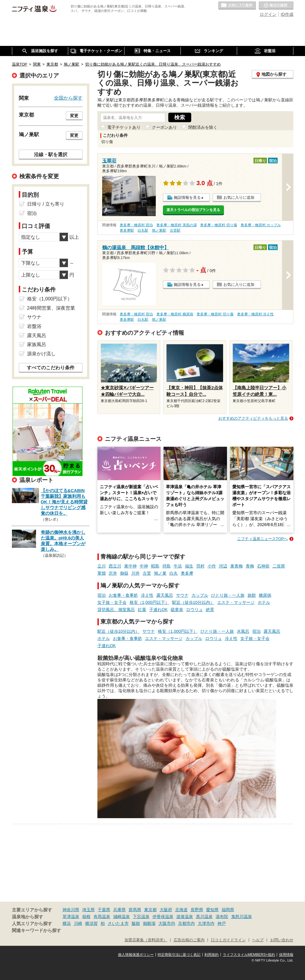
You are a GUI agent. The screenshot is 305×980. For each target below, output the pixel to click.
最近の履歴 (276, 6)
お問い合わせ (282, 940)
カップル (200, 595)
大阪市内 (167, 923)
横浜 (67, 923)
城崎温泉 (122, 917)
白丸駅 (143, 230)
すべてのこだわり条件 (51, 368)
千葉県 (104, 910)
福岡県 (228, 910)
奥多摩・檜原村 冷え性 (255, 314)
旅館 (252, 595)
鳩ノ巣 (160, 573)
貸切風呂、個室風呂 (116, 610)
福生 (189, 566)
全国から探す (68, 98)
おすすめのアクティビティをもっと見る (253, 418)
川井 (136, 573)
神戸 (222, 923)
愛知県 (212, 910)
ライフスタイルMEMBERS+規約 (249, 955)
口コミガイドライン (228, 940)
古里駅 (175, 230)
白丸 (174, 573)
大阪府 (166, 910)
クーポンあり (164, 127)
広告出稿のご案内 (189, 940)
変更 (74, 116)
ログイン (268, 14)
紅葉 (142, 610)
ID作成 (287, 14)
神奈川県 (71, 910)
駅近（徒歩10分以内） (193, 602)
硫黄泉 (177, 610)
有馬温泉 (102, 917)
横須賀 (91, 923)
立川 (102, 566)
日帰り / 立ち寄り (46, 204)
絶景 (210, 610)
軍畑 (102, 573)
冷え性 (147, 595)
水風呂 (243, 631)
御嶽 (124, 573)
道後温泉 (185, 917)
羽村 (200, 566)
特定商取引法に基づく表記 (179, 955)
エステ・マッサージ (236, 602)
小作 (212, 566)
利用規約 (211, 955)
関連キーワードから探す (36, 931)
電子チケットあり (124, 127)
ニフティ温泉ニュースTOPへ (262, 539)
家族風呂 (37, 344)
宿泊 (102, 595)
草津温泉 (71, 917)
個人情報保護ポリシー (136, 955)
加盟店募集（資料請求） (146, 940)
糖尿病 (265, 595)
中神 (144, 566)
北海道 (181, 910)
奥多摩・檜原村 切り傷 (218, 225)
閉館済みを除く (203, 127)
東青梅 (236, 566)
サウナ (182, 595)
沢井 (113, 573)
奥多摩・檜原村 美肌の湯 (176, 225)
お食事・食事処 (123, 595)
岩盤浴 (34, 326)
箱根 (86, 917)
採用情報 (286, 955)
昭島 (155, 566)
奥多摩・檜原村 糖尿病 (175, 314)
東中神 (130, 566)
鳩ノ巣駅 (159, 230)
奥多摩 (187, 573)
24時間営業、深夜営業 (51, 308)
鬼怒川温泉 (242, 917)
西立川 (115, 566)
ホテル (264, 602)
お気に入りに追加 (239, 197)
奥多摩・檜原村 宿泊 (136, 225)
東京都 (150, 910)
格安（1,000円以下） (149, 602)
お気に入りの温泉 (237, 6)
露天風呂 (165, 595)
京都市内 (186, 923)
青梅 (250, 566)
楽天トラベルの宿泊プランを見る (193, 210)
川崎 (78, 923)
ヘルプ (258, 940)
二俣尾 (279, 566)
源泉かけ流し (41, 354)
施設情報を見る (187, 197)
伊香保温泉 (163, 917)
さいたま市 (118, 923)
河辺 (223, 566)
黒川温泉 (204, 917)
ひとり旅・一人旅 (228, 595)
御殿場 (149, 923)
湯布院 (222, 917)
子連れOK (158, 610)
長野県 (197, 910)
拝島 (166, 566)
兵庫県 (119, 910)
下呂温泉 (141, 917)
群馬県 (135, 910)
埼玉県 (88, 910)
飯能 (136, 923)
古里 (147, 573)
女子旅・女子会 (112, 602)
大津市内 (206, 923)
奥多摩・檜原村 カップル (261, 225)
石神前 (263, 566)
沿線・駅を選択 (51, 154)
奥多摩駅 (127, 230)
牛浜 (178, 566)
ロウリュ (194, 610)
